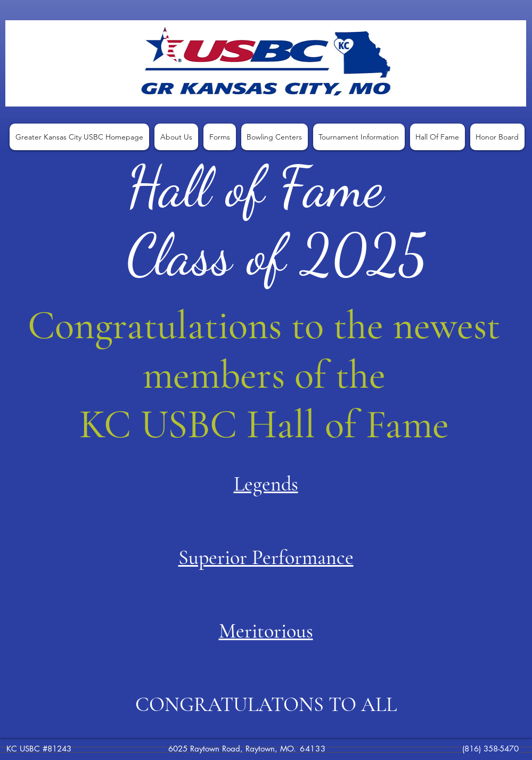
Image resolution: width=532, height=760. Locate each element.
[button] (176, 137)
